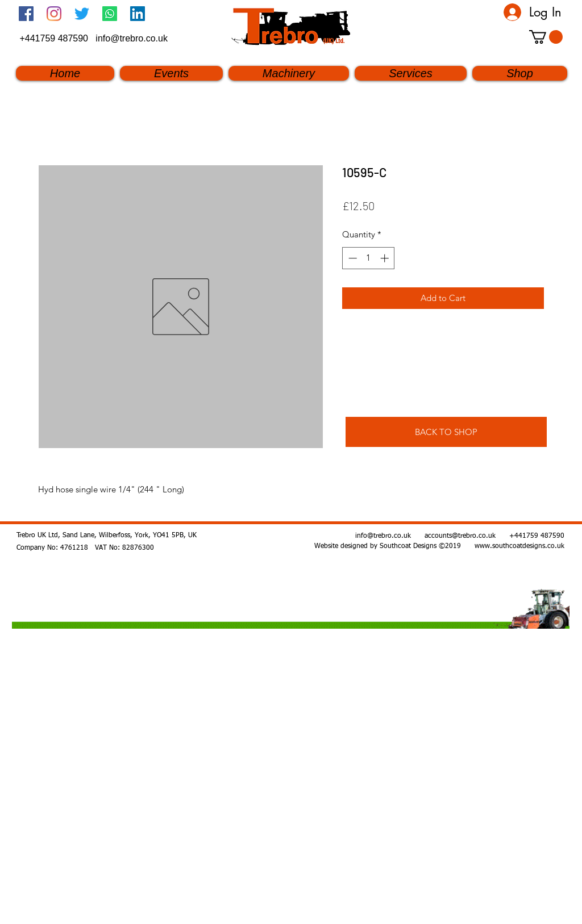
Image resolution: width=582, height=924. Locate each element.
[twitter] (82, 14)
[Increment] (386, 258)
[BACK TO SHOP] (446, 432)
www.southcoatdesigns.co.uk (519, 546)
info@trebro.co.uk (132, 38)
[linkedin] (138, 14)
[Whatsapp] (110, 14)
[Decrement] (352, 258)
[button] (546, 37)
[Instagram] (54, 14)
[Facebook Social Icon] (26, 14)
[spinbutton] (369, 258)
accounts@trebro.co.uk (460, 536)
